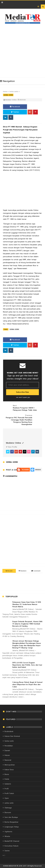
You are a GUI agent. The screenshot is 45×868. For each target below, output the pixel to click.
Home (5, 92)
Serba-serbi (14, 92)
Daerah (7, 751)
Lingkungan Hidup (12, 827)
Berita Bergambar (11, 822)
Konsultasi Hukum (11, 846)
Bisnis (7, 774)
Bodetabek (9, 731)
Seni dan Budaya (11, 817)
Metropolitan (10, 765)
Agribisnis (8, 832)
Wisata (7, 836)
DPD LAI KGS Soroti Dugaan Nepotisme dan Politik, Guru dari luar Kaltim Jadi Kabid (27, 665)
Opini (7, 798)
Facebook (15, 107)
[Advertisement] (22, 50)
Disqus (38, 470)
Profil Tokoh (9, 793)
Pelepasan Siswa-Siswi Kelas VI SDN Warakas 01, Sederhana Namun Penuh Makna (27, 604)
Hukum (7, 755)
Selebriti (8, 784)
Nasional (8, 760)
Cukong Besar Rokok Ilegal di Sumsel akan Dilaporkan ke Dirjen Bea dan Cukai (27, 684)
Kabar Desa (9, 770)
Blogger (25, 470)
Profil (7, 789)
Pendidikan (9, 746)
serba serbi (9, 803)
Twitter (15, 112)
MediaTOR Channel (12, 841)
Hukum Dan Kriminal (12, 736)
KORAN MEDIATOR (10, 866)
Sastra (7, 851)
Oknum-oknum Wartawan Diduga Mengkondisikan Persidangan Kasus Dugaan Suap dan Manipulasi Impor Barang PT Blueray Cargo (27, 644)
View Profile (12, 447)
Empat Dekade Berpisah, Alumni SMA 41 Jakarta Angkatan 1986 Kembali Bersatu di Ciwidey (27, 624)
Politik (7, 779)
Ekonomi (8, 813)
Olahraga (8, 808)
